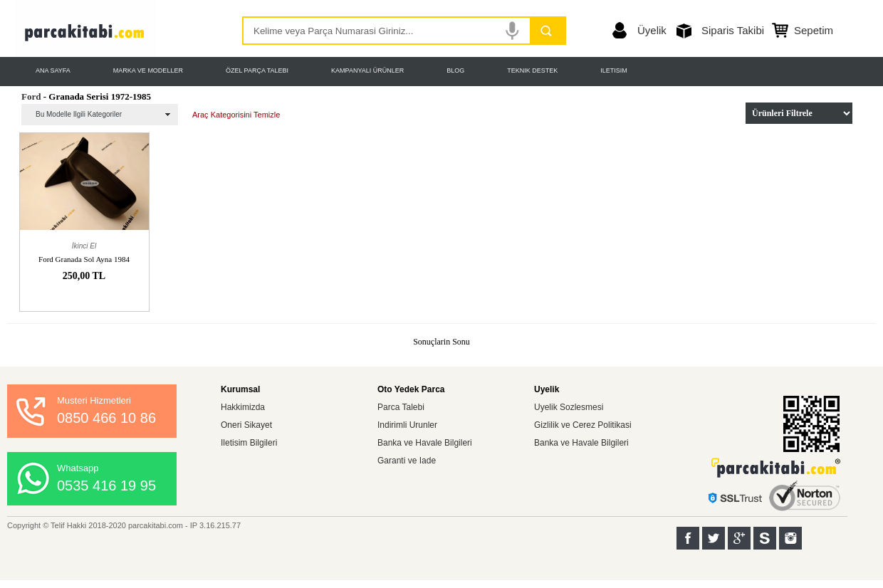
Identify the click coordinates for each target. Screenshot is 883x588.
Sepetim (814, 30)
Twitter (714, 538)
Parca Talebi (401, 407)
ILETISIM (614, 70)
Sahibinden (765, 538)
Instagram (790, 538)
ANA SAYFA (53, 70)
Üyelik (652, 30)
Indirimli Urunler (407, 425)
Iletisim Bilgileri (249, 443)
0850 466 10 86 (106, 418)
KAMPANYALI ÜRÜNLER (367, 70)
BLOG (455, 70)
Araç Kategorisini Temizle (236, 115)
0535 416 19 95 (106, 485)
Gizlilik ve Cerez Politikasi (583, 425)
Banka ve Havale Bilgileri (425, 443)
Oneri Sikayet (246, 425)
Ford (31, 96)
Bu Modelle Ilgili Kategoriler (79, 114)
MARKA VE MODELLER (148, 70)
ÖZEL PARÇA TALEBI (257, 70)
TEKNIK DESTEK (532, 70)
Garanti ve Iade (407, 461)
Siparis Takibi (733, 30)
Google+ (739, 538)
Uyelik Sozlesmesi (569, 407)
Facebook (688, 538)
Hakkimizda (243, 407)
